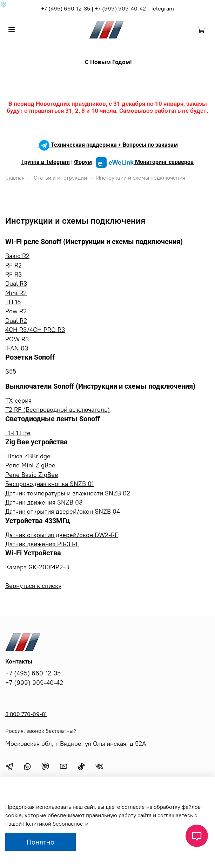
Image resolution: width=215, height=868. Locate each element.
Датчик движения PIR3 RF (42, 544)
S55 (11, 371)
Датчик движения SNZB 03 (44, 502)
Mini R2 (16, 293)
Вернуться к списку (33, 586)
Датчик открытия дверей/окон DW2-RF (62, 535)
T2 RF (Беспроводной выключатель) (58, 410)
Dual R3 (16, 284)
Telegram (162, 8)
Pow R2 (16, 311)
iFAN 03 (17, 348)
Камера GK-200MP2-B (37, 567)
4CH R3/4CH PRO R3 (35, 330)
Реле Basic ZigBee (32, 475)
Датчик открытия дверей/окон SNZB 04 (63, 512)
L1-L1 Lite (18, 433)
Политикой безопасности (56, 824)
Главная (15, 178)
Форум (83, 162)
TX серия (18, 401)
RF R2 (14, 265)
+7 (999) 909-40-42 (120, 8)
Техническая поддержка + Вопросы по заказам (108, 145)
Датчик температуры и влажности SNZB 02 (68, 493)
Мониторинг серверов (145, 162)
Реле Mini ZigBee (30, 465)
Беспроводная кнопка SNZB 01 (49, 484)
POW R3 (17, 339)
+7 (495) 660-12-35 (66, 8)
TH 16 (13, 302)
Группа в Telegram (46, 162)
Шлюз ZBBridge (28, 456)
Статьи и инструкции (60, 178)
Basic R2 (17, 256)
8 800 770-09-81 (26, 714)
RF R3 (14, 275)
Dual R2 (16, 321)
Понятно (41, 842)
